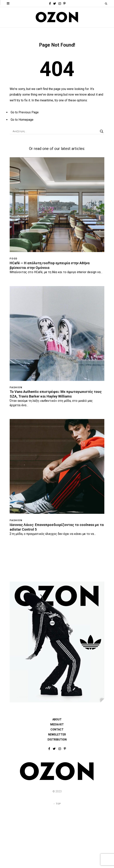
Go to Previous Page (25, 112)
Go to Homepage (22, 120)
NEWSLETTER (57, 735)
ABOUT (57, 719)
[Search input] (55, 131)
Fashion (16, 387)
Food (14, 259)
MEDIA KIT (57, 724)
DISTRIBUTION (57, 740)
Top (57, 804)
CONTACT (57, 729)
